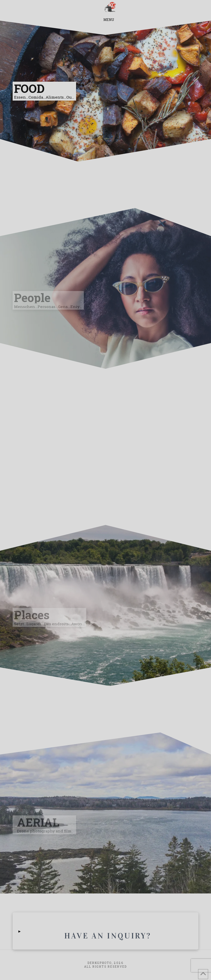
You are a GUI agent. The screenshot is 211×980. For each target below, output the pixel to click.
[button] (109, 8)
